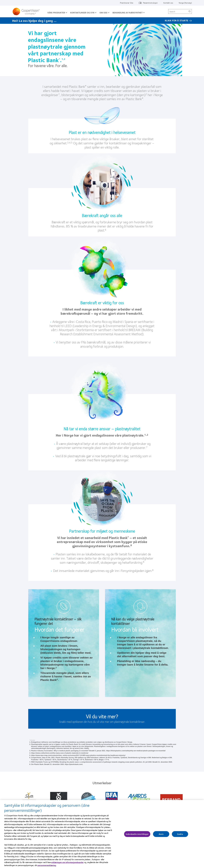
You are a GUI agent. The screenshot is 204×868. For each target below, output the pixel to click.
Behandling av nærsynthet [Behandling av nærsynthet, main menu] (128, 13)
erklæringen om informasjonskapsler (67, 863)
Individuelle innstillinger (137, 835)
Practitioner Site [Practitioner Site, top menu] (127, 3)
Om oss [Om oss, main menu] (103, 13)
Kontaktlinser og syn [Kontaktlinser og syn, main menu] (82, 13)
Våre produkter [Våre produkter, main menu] (56, 13)
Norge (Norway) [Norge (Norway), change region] (185, 3)
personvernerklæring (47, 866)
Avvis (161, 835)
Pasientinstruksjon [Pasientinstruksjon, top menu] (150, 3)
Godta (180, 835)
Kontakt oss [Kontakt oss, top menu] (168, 3)
